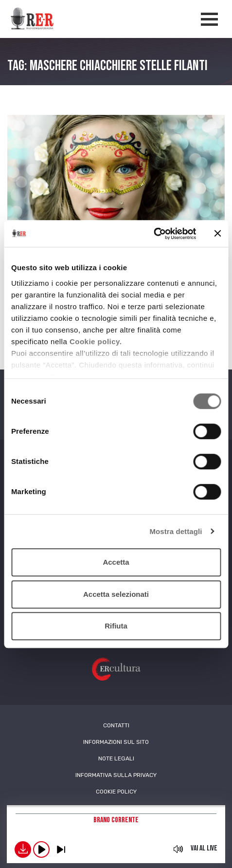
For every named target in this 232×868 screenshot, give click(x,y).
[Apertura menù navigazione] (209, 19)
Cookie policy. (96, 342)
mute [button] (178, 849)
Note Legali (116, 758)
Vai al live (204, 848)
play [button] (41, 850)
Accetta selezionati (116, 594)
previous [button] (61, 850)
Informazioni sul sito (116, 742)
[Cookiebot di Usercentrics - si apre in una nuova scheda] (153, 234)
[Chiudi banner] (217, 234)
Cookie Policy (116, 792)
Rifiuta (116, 626)
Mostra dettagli (176, 531)
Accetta (116, 562)
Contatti (116, 725)
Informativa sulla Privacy (116, 775)
